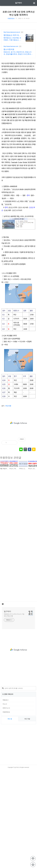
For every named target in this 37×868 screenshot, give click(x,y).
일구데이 (19, 3)
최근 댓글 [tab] (27, 817)
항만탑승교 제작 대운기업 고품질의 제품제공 (12, 106)
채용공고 (6, 798)
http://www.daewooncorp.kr (12, 103)
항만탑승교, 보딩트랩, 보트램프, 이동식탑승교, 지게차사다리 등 (12, 110)
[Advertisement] (18, 43)
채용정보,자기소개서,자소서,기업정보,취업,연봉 (14, 713)
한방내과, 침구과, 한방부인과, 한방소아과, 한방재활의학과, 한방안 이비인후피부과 (18, 124)
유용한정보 (11, 18)
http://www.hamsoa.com (11, 117)
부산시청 (8, 504)
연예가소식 (6, 806)
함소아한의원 (9, 120)
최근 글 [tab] (10, 817)
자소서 (5, 802)
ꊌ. (16, 18)
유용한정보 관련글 (11, 556)
